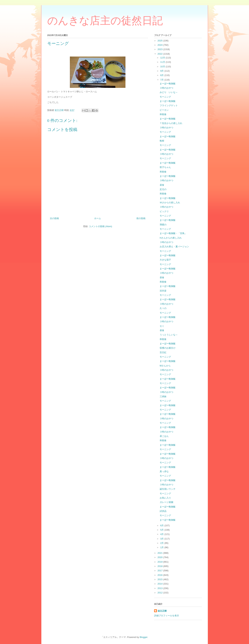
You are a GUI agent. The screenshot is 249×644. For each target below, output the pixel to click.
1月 (162, 547)
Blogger (144, 637)
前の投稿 (141, 218)
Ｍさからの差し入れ (170, 203)
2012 (160, 593)
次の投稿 (54, 218)
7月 (162, 80)
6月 (162, 525)
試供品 (163, 511)
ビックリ (164, 211)
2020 (160, 557)
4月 (162, 534)
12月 (163, 58)
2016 (160, 575)
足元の (163, 189)
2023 (160, 49)
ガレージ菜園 (166, 502)
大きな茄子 (165, 260)
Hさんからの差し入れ (171, 238)
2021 (160, 553)
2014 (160, 584)
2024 (160, 45)
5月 (162, 530)
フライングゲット (169, 105)
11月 (163, 62)
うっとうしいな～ (169, 335)
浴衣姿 (163, 291)
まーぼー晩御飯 (168, 84)
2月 (162, 543)
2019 (160, 562)
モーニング (165, 97)
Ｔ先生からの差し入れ (171, 123)
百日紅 (163, 352)
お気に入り (165, 498)
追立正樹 (162, 611)
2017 (160, 571)
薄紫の (163, 225)
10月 (163, 67)
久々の (163, 308)
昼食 (162, 185)
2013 (160, 588)
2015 (160, 579)
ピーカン (164, 110)
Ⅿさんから (165, 366)
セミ (162, 326)
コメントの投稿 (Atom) (100, 226)
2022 (160, 54)
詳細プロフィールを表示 (167, 616)
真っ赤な (164, 471)
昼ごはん (164, 436)
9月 (162, 71)
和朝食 (163, 114)
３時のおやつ (166, 88)
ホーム (98, 218)
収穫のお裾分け (168, 348)
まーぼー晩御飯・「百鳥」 (173, 233)
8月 (162, 75)
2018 (160, 566)
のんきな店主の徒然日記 (105, 21)
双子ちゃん (165, 167)
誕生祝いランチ (168, 489)
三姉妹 (163, 396)
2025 (160, 41)
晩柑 (162, 141)
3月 (162, 539)
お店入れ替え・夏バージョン (174, 247)
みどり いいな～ (169, 92)
